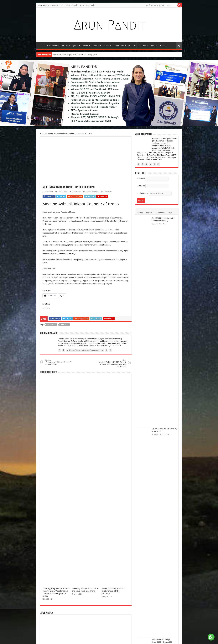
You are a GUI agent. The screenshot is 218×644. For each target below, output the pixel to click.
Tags (170, 212)
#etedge (46, 274)
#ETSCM (101, 274)
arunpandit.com (49, 269)
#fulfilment (110, 277)
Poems (85, 46)
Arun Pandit (51, 325)
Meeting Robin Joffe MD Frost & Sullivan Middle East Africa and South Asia (112, 363)
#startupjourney (75, 281)
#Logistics (56, 277)
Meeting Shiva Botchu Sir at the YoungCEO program (85, 590)
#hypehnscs (93, 274)
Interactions (53, 133)
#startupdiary (116, 281)
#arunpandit (83, 274)
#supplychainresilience (102, 281)
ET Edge (68, 233)
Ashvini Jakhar (94, 230)
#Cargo (76, 277)
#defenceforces (66, 284)
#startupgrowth (62, 281)
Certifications (119, 46)
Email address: (154, 193)
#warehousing (99, 277)
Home (41, 45)
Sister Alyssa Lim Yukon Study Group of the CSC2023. (113, 591)
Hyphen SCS (58, 233)
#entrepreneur (67, 274)
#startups (123, 277)
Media (131, 46)
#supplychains (87, 281)
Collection (142, 46)
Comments (160, 212)
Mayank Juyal (107, 284)
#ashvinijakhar (55, 274)
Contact (163, 46)
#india (117, 277)
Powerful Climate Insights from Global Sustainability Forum (75, 55)
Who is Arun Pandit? (88, 5)
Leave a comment (92, 192)
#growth (50, 284)
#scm (92, 277)
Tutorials (154, 46)
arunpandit (49, 192)
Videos (106, 46)
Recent (140, 212)
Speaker (96, 46)
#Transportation (66, 277)
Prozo (112, 230)
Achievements (52, 46)
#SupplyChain (110, 274)
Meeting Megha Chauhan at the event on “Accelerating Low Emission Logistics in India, (56, 592)
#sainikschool (78, 284)
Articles (65, 46)
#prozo (75, 274)
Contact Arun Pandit (70, 5)
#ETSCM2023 (84, 277)
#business (98, 284)
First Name (141, 178)
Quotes (75, 46)
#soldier (57, 284)
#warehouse (89, 284)
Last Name (141, 186)
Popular (149, 212)
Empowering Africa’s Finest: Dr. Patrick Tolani (60, 362)
